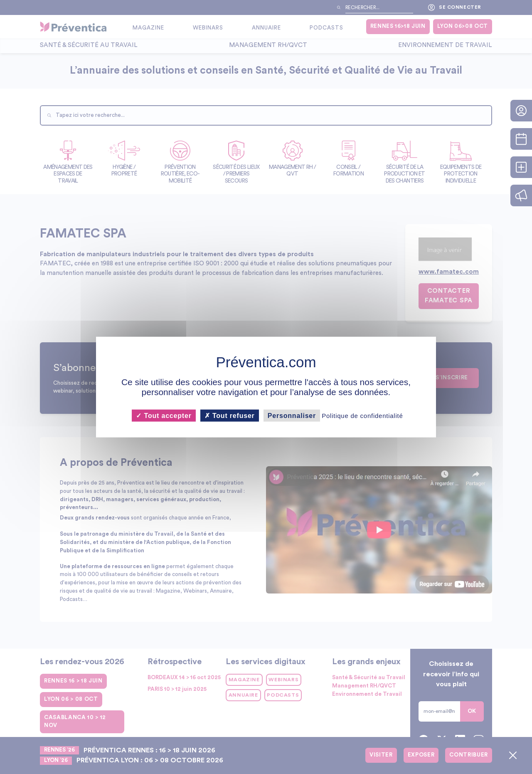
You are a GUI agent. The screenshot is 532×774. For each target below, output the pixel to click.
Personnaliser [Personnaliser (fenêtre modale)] (292, 416)
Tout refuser (230, 416)
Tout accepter (164, 416)
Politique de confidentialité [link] (362, 416)
